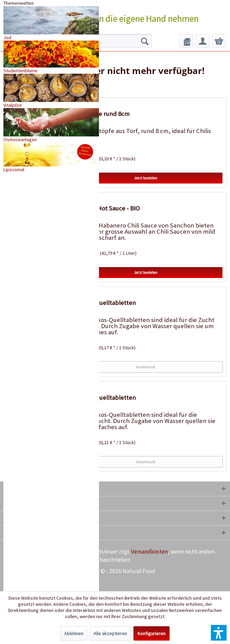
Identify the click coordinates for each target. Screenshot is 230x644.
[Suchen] (145, 41)
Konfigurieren (152, 633)
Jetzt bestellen (146, 178)
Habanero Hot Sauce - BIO (104, 208)
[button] (219, 633)
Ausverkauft (146, 367)
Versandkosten (149, 552)
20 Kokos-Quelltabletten (102, 398)
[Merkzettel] (186, 41)
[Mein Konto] (203, 41)
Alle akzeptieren (110, 633)
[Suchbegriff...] (106, 41)
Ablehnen (74, 633)
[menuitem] (106, 41)
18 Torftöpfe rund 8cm (99, 114)
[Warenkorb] (219, 41)
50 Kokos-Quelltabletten (102, 303)
